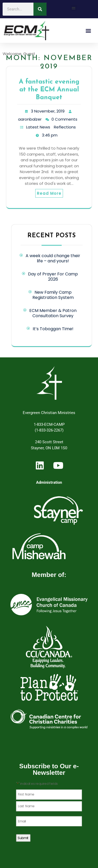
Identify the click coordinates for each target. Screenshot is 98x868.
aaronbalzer (30, 119)
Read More (49, 193)
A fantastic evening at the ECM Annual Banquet (49, 90)
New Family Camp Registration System (53, 295)
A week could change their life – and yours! (53, 258)
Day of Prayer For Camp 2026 (53, 277)
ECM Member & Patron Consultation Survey (53, 313)
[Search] (40, 9)
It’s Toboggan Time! (53, 329)
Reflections (65, 127)
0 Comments (64, 119)
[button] (74, 8)
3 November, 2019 (48, 111)
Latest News (38, 127)
